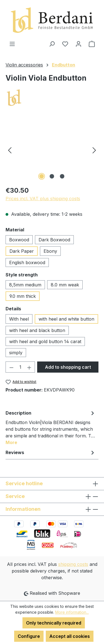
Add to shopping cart (68, 367)
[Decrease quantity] (11, 367)
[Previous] (10, 150)
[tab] (51, 427)
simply (16, 353)
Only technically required (54, 623)
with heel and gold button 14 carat (45, 341)
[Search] (52, 44)
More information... (72, 612)
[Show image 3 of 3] (62, 176)
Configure (29, 636)
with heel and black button (37, 330)
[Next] (94, 150)
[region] (52, 150)
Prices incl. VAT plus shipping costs (43, 199)
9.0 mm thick (23, 296)
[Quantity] (20, 367)
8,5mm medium (25, 285)
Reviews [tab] (51, 452)
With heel (19, 319)
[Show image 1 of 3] (42, 176)
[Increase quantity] (29, 367)
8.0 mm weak (65, 285)
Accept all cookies (70, 636)
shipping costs (73, 564)
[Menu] (12, 44)
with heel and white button (66, 319)
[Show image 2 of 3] (52, 176)
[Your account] (78, 44)
